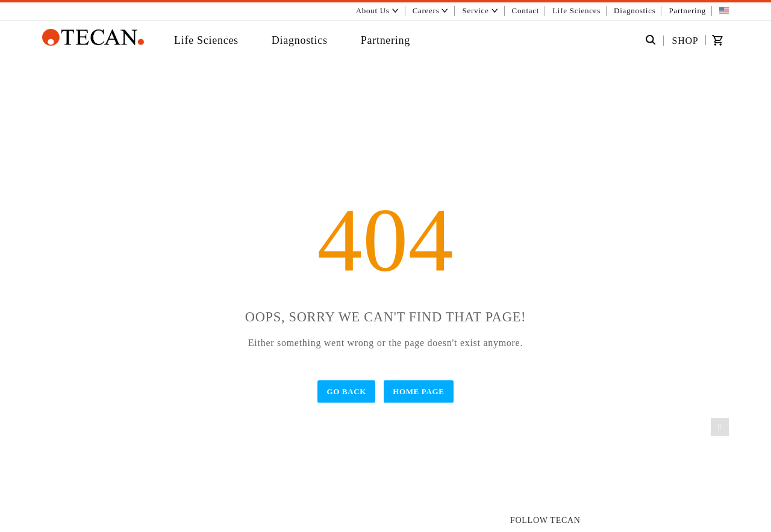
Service (481, 11)
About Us (378, 11)
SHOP (685, 41)
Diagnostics (635, 11)
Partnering (688, 11)
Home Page (418, 391)
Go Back (346, 391)
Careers (431, 11)
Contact (526, 11)
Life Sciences (576, 11)
